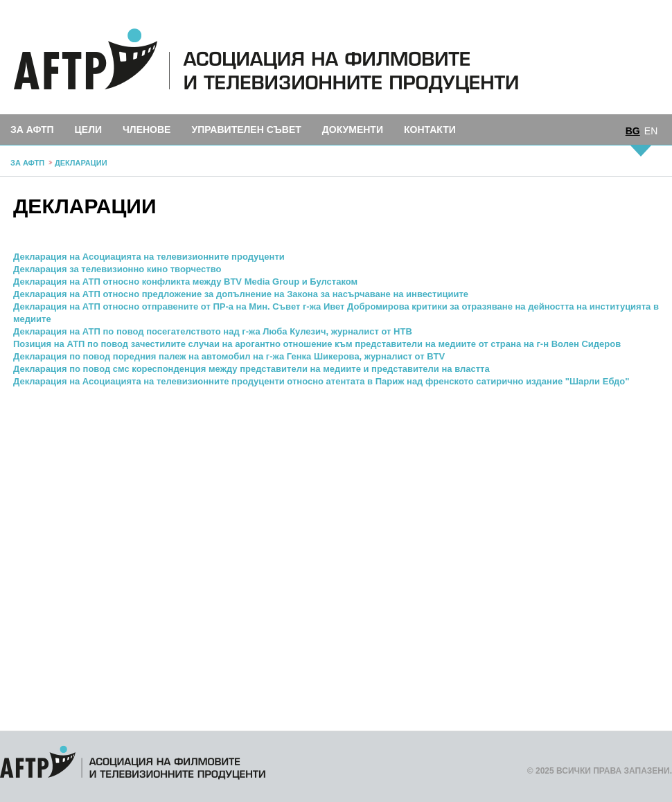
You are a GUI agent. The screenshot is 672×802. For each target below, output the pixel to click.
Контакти (430, 130)
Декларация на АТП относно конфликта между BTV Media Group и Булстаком (185, 282)
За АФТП (32, 130)
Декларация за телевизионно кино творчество (117, 269)
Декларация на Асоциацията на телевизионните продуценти (149, 257)
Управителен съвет (246, 130)
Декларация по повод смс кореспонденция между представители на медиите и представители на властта (251, 369)
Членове (147, 130)
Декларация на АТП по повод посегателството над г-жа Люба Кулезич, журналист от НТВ (213, 331)
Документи (353, 130)
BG (633, 131)
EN (651, 131)
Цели (88, 130)
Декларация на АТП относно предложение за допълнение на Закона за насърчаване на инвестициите (241, 294)
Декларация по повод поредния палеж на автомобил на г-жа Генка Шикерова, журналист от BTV (229, 356)
